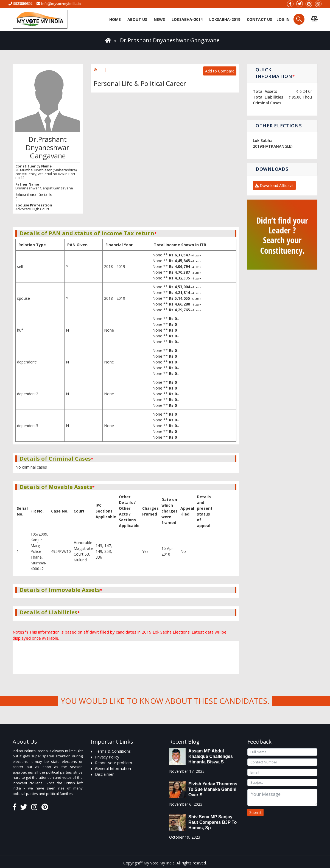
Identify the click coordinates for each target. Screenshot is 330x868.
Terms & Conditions (113, 751)
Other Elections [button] (279, 126)
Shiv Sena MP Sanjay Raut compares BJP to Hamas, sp (212, 822)
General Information (113, 768)
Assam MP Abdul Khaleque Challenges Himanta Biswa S (211, 756)
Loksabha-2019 (225, 19)
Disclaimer (104, 774)
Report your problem (114, 763)
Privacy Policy (107, 757)
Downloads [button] (272, 169)
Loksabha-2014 (187, 19)
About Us (137, 19)
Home (115, 19)
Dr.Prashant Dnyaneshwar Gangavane (170, 40)
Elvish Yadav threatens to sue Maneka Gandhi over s (213, 789)
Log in (283, 19)
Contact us (259, 19)
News (159, 19)
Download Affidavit (274, 185)
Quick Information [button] (275, 73)
